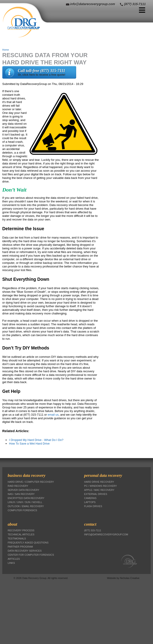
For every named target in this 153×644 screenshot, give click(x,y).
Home (6, 50)
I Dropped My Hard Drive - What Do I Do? (36, 440)
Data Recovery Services (25, 551)
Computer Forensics (22, 510)
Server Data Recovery (24, 490)
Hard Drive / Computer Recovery (31, 482)
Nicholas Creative (130, 578)
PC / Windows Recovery (100, 486)
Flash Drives (93, 506)
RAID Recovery (18, 486)
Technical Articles (21, 534)
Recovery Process (21, 530)
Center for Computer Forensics (31, 555)
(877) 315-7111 (135, 4)
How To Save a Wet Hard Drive (29, 444)
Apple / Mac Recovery (99, 490)
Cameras (90, 498)
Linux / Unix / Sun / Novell (25, 502)
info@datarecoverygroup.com (93, 4)
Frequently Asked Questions (28, 543)
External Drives (96, 494)
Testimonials (17, 539)
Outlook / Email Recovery (26, 506)
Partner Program (20, 547)
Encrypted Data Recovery (26, 498)
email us (53, 415)
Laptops (90, 502)
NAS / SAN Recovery (21, 494)
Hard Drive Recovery (99, 482)
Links (11, 563)
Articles (14, 559)
